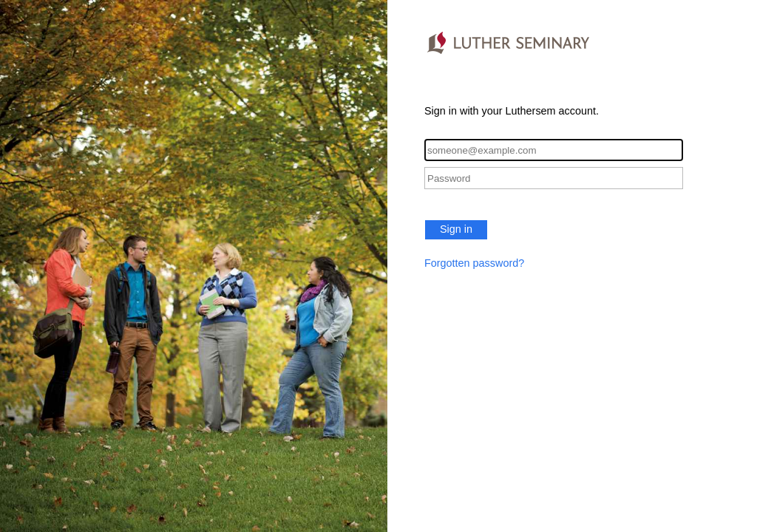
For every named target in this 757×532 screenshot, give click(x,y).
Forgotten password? (474, 263)
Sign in (456, 229)
